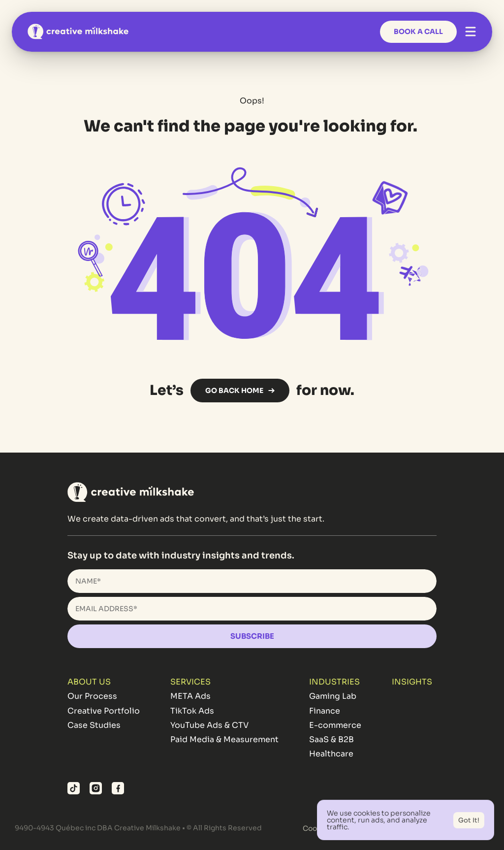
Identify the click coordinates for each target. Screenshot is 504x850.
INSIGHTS (412, 682)
